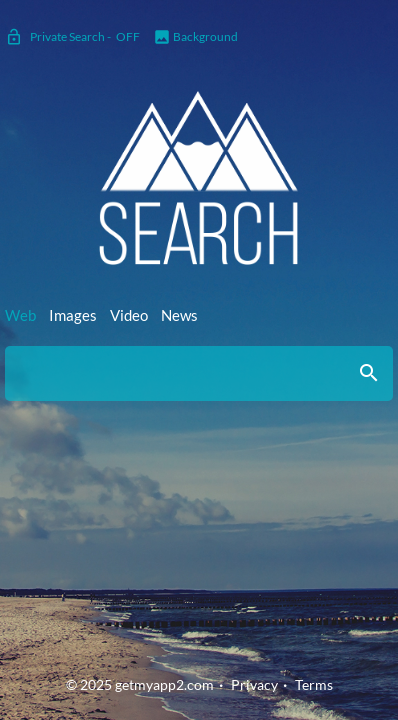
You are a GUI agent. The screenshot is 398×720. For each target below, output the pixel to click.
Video (129, 315)
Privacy (254, 684)
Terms (314, 684)
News (179, 315)
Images (73, 315)
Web (20, 315)
